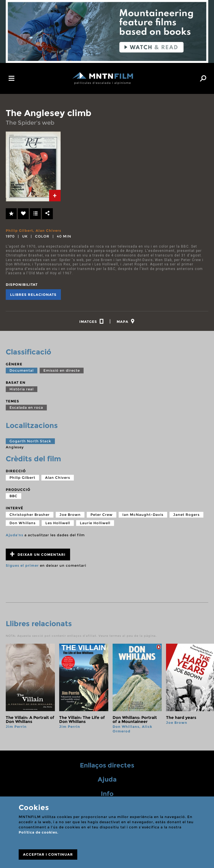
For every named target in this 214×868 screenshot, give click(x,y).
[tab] (55, 196)
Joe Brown (70, 515)
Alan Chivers (48, 230)
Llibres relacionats (33, 295)
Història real (22, 389)
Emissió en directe (62, 370)
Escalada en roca (26, 407)
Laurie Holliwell (95, 523)
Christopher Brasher (30, 515)
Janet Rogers (186, 515)
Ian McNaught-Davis (143, 515)
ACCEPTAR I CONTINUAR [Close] (48, 854)
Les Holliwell (58, 523)
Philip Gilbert (19, 230)
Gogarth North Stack (30, 441)
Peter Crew (102, 515)
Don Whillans (23, 523)
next (203, 688)
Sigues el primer (22, 565)
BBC (14, 496)
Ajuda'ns (15, 535)
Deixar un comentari (38, 554)
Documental (22, 370)
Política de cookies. (38, 832)
